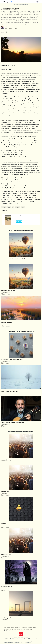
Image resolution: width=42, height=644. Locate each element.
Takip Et (14, 27)
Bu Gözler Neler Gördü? (6, 460)
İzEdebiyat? (20, 629)
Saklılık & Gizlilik (7, 629)
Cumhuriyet (4, 207)
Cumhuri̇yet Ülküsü (5, 492)
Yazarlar (13, 628)
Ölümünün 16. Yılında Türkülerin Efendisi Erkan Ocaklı (12, 423)
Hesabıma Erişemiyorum (27, 628)
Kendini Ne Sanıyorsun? (6, 618)
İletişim (20, 628)
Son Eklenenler (7, 628)
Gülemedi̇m (3, 523)
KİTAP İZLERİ (5, 211)
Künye (31, 629)
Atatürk (9, 207)
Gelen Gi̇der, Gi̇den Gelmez (7, 586)
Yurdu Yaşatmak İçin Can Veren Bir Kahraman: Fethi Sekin (13, 259)
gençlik (23, 207)
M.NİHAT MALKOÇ (8, 27)
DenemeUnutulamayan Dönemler (5, 393)
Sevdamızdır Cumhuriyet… (7, 322)
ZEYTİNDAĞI (18, 216)
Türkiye (6, 28)
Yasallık (34, 628)
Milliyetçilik (17, 207)
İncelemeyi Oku (19, 221)
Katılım (16, 628)
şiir (13, 207)
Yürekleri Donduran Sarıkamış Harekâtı (9, 391)
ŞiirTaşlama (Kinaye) (5, 620)
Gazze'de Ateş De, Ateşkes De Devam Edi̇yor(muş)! (12, 360)
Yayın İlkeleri (14, 629)
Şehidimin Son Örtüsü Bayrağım (8, 291)
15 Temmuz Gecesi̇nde (6, 555)
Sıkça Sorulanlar (26, 629)
